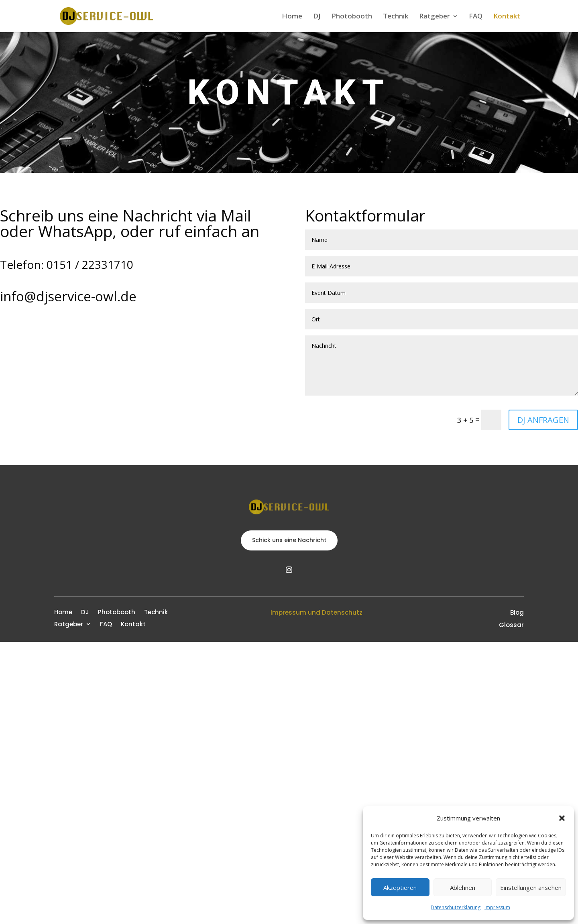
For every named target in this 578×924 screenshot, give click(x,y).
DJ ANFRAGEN (543, 420)
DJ (317, 17)
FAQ (476, 17)
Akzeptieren (400, 887)
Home (292, 17)
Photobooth (352, 17)
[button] (562, 818)
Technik (396, 17)
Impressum (497, 907)
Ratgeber (435, 17)
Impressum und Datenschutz (316, 612)
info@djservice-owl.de (68, 296)
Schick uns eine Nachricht (289, 540)
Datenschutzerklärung (456, 907)
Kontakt (507, 17)
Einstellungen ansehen (531, 887)
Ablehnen (463, 887)
